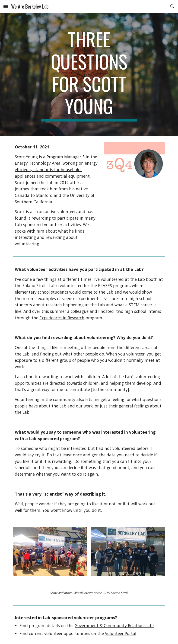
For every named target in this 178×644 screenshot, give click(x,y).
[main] (89, 75)
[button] (6, 6)
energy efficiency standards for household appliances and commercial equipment (57, 169)
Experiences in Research (62, 318)
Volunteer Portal (121, 633)
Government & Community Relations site (114, 625)
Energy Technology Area (38, 163)
